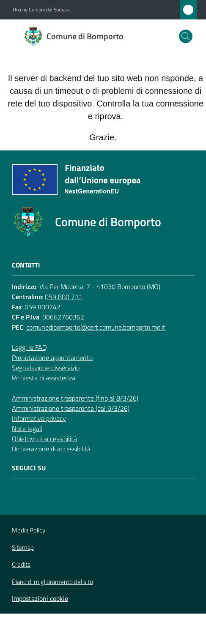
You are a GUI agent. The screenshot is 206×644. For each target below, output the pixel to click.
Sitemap (23, 547)
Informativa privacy (39, 418)
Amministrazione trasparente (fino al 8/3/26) (75, 398)
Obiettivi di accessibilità (44, 439)
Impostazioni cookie (40, 598)
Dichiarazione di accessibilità (51, 449)
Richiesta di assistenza (44, 378)
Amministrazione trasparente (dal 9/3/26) (71, 408)
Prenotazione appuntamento (52, 357)
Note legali (27, 428)
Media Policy (29, 530)
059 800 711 (64, 297)
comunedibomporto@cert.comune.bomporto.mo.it (96, 327)
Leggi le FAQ (29, 347)
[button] (186, 36)
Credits (21, 565)
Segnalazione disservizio (46, 368)
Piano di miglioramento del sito (52, 582)
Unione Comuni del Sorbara (41, 10)
